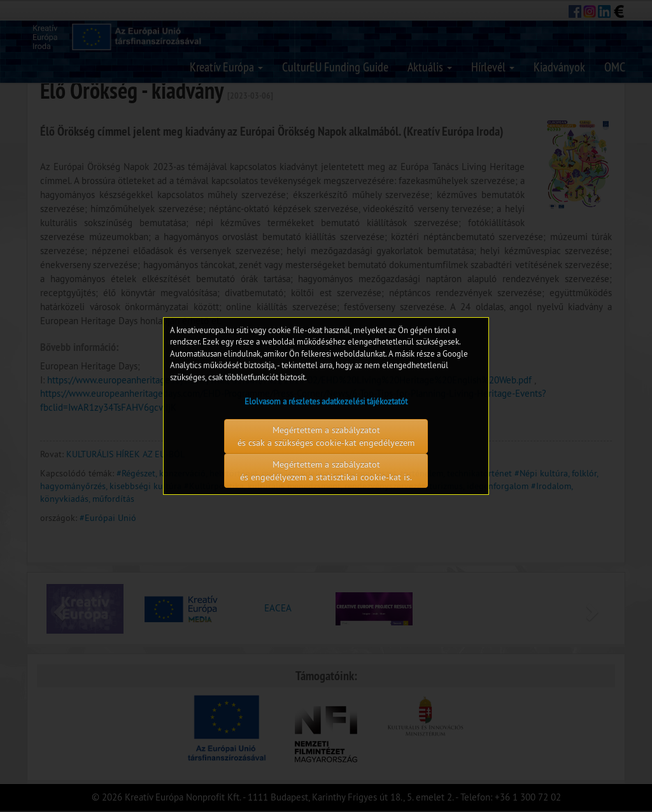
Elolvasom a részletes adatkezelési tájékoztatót (326, 401)
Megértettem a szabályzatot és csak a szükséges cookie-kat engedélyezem (326, 436)
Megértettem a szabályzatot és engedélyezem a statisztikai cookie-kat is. (326, 471)
